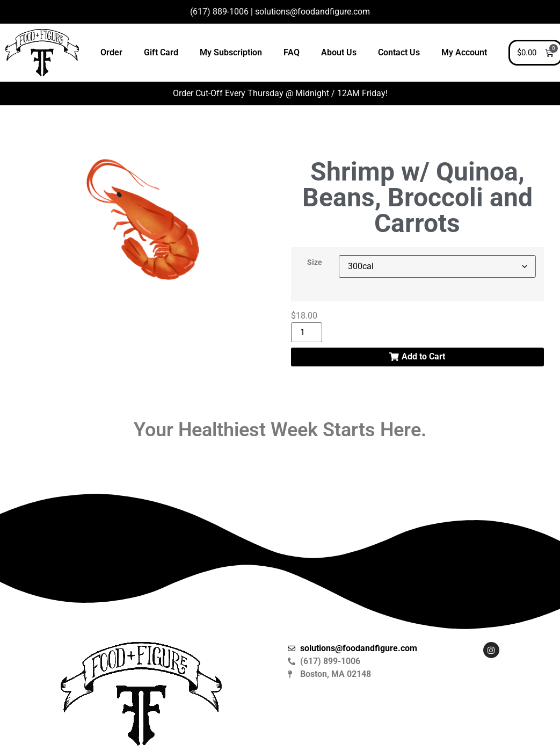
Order (111, 52)
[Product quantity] (307, 332)
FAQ (292, 52)
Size (315, 263)
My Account (464, 52)
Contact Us (399, 52)
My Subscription (231, 52)
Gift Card (161, 52)
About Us (339, 52)
